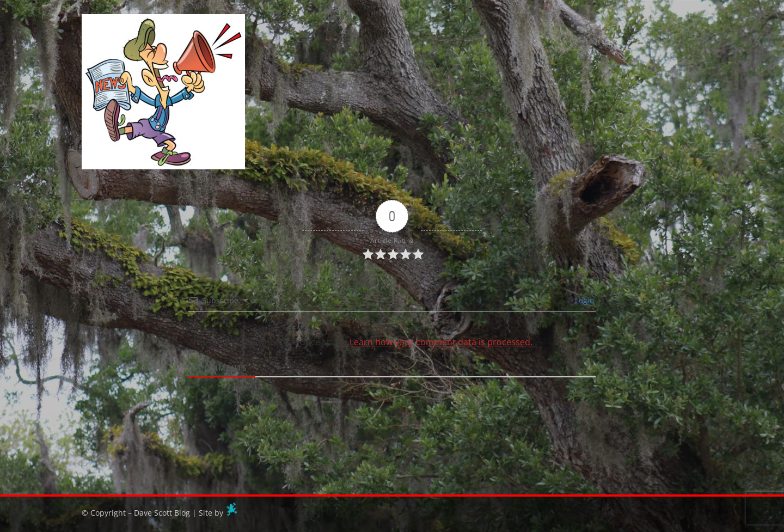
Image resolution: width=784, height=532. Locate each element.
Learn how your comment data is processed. (441, 342)
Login (584, 300)
